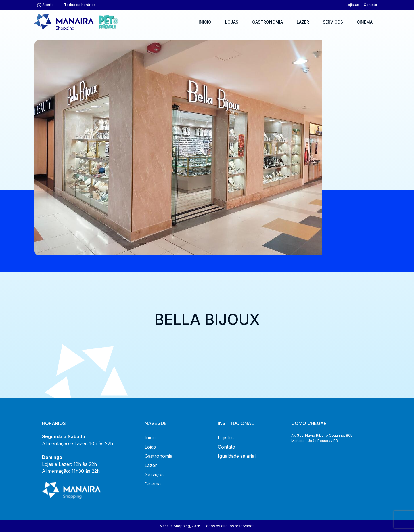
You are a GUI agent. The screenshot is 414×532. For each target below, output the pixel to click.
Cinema (365, 22)
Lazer (303, 22)
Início (205, 22)
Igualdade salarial (237, 456)
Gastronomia (268, 22)
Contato (370, 5)
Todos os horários (80, 5)
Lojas (232, 22)
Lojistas (352, 5)
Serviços (333, 22)
